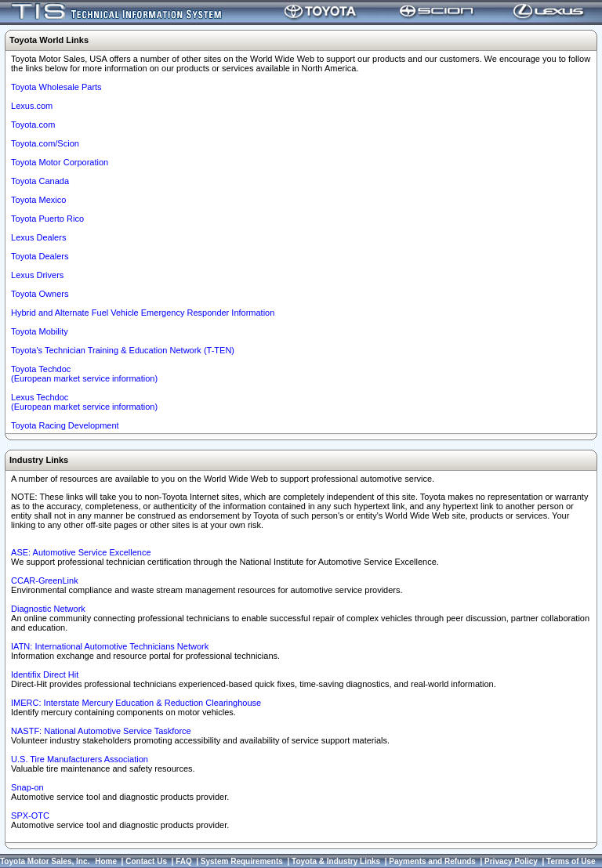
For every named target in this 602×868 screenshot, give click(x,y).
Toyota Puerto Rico (47, 219)
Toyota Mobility (40, 331)
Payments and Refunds (432, 861)
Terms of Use (571, 861)
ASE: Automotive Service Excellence (81, 552)
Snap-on (27, 787)
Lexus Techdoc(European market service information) (84, 402)
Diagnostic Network (48, 609)
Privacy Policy (511, 861)
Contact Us (146, 861)
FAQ (184, 861)
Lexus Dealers (38, 237)
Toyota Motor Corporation (60, 162)
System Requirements (242, 861)
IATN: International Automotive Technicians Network (110, 646)
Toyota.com (33, 125)
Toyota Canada (40, 181)
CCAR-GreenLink (45, 580)
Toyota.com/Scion (45, 143)
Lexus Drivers (37, 275)
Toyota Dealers (40, 256)
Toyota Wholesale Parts (56, 87)
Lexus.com (32, 106)
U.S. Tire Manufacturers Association (80, 759)
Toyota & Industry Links (336, 861)
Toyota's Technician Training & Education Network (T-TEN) (123, 350)
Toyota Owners (40, 294)
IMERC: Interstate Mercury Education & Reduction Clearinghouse (136, 703)
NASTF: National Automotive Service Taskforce (101, 731)
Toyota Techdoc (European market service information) (84, 374)
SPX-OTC (30, 816)
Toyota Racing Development (65, 425)
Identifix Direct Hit (45, 675)
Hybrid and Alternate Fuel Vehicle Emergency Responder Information (143, 313)
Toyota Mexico (38, 200)
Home (106, 861)
